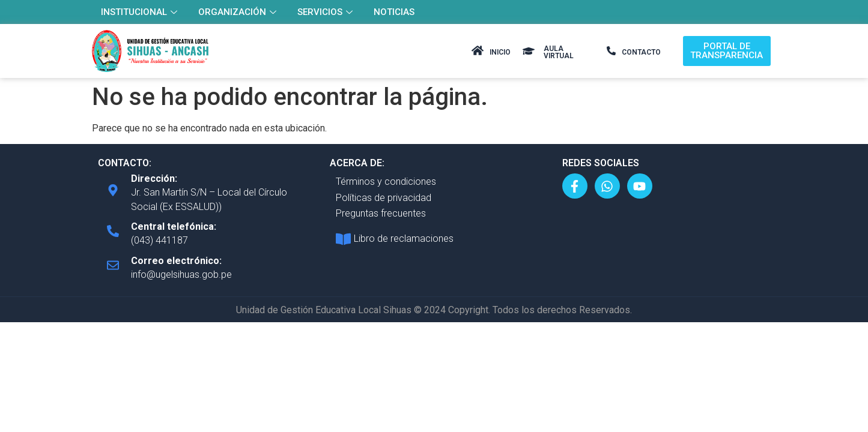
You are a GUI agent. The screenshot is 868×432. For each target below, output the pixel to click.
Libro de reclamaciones (404, 238)
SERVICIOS (326, 12)
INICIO (500, 52)
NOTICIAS (394, 12)
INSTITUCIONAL (141, 12)
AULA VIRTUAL (559, 52)
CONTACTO (641, 52)
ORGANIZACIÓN (239, 12)
